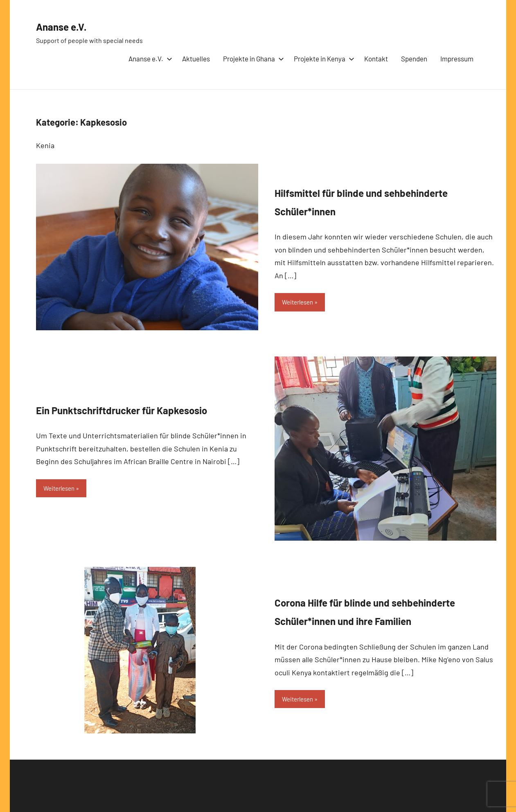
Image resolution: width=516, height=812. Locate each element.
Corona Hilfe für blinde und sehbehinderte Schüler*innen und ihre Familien (384, 610)
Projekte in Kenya (322, 59)
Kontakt (376, 59)
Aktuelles (196, 59)
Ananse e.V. (70, 25)
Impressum (457, 59)
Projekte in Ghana (252, 59)
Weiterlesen (300, 302)
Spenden (414, 59)
